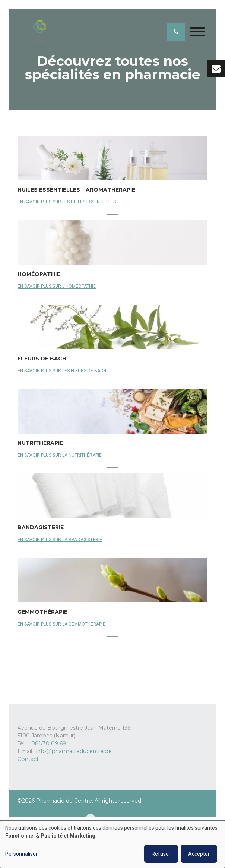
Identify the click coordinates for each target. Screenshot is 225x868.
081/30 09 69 (49, 743)
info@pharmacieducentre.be (74, 751)
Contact (28, 759)
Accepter (199, 854)
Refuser (161, 854)
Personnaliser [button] (21, 854)
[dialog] (112, 844)
